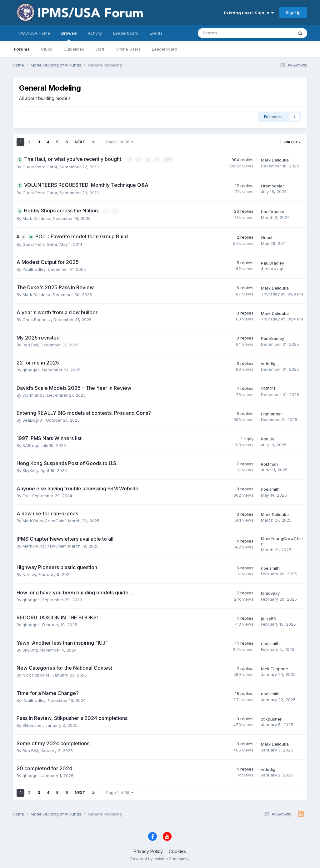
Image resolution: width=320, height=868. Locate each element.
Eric (26, 495)
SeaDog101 (33, 420)
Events (156, 33)
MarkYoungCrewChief (44, 521)
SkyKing (30, 470)
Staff (100, 49)
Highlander (272, 414)
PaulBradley (272, 211)
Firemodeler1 (273, 186)
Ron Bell (30, 345)
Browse (69, 36)
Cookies (177, 851)
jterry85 (268, 618)
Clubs (47, 49)
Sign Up (293, 12)
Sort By (292, 142)
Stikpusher (33, 725)
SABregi (30, 445)
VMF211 (268, 389)
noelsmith (270, 489)
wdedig (268, 363)
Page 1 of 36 (120, 142)
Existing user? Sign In (249, 13)
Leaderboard (165, 49)
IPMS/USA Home (34, 33)
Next (80, 142)
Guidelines (74, 49)
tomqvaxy (270, 593)
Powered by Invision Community (160, 859)
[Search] (229, 33)
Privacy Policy (148, 851)
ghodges (31, 370)
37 (168, 159)
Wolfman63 (34, 395)
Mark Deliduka (275, 160)
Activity (95, 33)
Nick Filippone (36, 675)
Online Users (128, 49)
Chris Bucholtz (37, 320)
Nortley (29, 574)
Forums (22, 49)
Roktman (269, 464)
